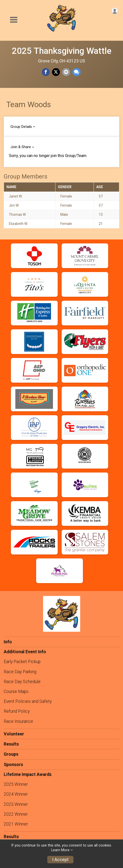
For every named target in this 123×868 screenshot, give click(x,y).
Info (8, 642)
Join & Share (21, 147)
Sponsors (13, 765)
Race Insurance (18, 721)
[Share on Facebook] (46, 72)
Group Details (21, 127)
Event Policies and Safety (28, 701)
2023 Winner (16, 804)
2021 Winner (16, 824)
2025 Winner (16, 784)
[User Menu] (115, 11)
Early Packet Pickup (22, 662)
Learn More (60, 850)
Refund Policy (17, 711)
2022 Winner (16, 814)
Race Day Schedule (22, 682)
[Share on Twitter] (56, 72)
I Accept (60, 860)
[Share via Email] (66, 72)
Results (11, 744)
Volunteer (14, 734)
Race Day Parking (20, 672)
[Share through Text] (76, 72)
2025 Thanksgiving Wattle (62, 51)
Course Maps (16, 691)
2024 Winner (16, 794)
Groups (11, 754)
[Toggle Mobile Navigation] (14, 20)
